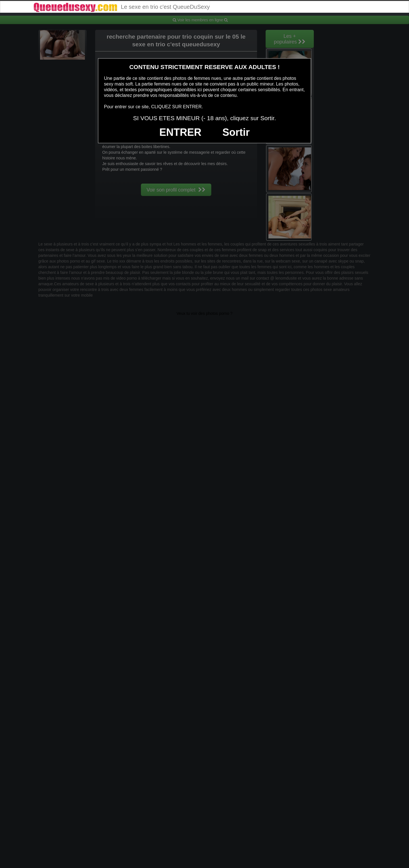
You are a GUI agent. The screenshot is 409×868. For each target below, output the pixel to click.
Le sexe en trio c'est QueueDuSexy (121, 7)
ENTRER (180, 132)
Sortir (236, 132)
